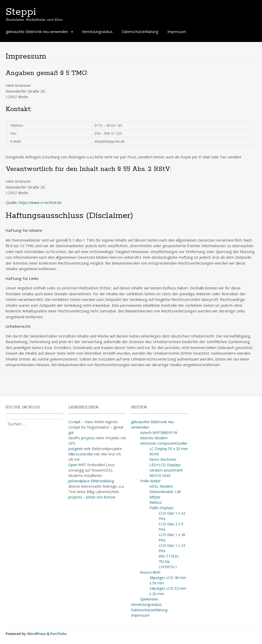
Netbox (156, 502)
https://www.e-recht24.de (40, 202)
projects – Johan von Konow (92, 497)
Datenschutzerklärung (140, 32)
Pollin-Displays (161, 508)
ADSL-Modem (161, 486)
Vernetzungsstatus (97, 32)
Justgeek (75, 449)
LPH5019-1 (168, 567)
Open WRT (77, 465)
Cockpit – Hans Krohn (86, 422)
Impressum (177, 32)
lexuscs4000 (150, 572)
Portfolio (58, 634)
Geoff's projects (81, 438)
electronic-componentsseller (164, 443)
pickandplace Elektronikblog (91, 481)
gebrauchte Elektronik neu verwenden (37, 32)
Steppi (21, 12)
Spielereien (149, 599)
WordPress (36, 634)
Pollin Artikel (150, 481)
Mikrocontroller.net (84, 454)
